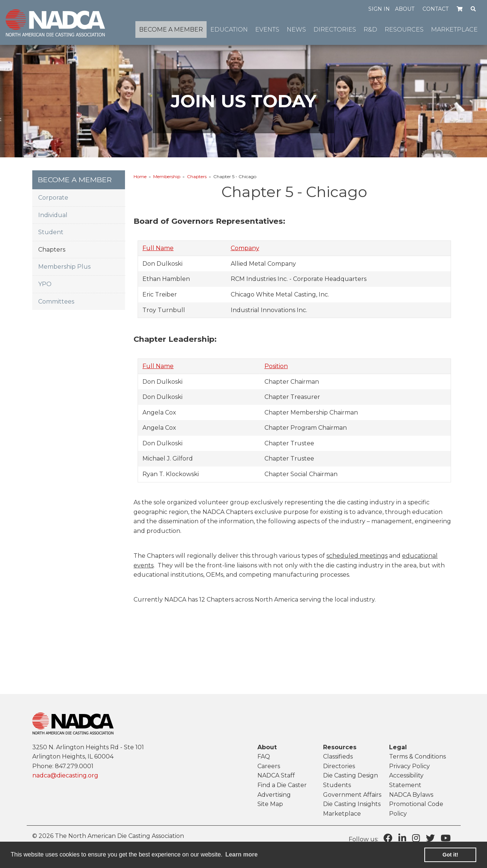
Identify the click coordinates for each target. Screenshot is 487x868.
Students (337, 785)
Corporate (53, 198)
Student (51, 232)
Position (276, 366)
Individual (53, 215)
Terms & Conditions (417, 756)
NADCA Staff (276, 775)
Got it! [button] (450, 855)
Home (140, 176)
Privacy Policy (409, 766)
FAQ (264, 756)
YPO (45, 284)
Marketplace (342, 814)
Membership (167, 176)
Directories (339, 766)
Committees (56, 302)
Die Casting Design (351, 775)
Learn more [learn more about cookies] (241, 854)
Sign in (379, 9)
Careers (269, 766)
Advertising (274, 795)
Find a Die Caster (282, 785)
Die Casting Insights (352, 804)
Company (245, 248)
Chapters (197, 176)
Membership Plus (64, 267)
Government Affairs (352, 795)
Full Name (158, 248)
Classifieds (338, 756)
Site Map (270, 804)
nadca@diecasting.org (65, 775)
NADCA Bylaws (411, 795)
